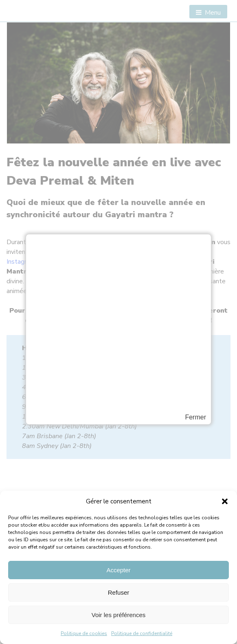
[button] (225, 501)
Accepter (118, 570)
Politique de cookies (84, 633)
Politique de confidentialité (142, 633)
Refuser (119, 592)
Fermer (195, 417)
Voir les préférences (119, 615)
